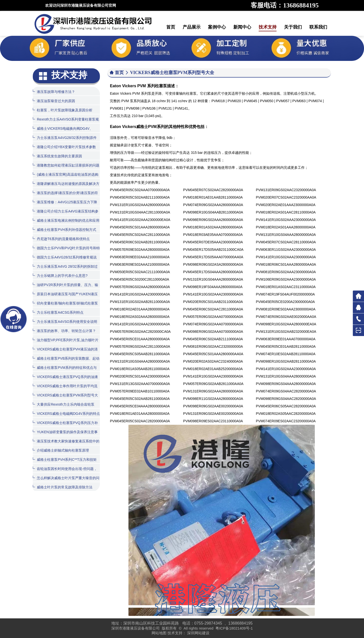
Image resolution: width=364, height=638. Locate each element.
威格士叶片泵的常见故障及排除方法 (63, 487)
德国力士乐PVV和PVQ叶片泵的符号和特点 (66, 252)
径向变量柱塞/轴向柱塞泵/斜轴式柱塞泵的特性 (65, 307)
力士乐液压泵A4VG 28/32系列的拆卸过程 (65, 270)
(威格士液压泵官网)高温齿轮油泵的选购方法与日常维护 (65, 178)
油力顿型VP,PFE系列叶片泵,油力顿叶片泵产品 (66, 344)
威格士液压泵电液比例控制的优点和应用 (66, 220)
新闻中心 (242, 27)
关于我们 (293, 27)
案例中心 (217, 27)
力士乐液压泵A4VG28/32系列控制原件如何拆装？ (65, 141)
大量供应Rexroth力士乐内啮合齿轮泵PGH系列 (63, 408)
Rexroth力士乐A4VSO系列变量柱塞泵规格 (66, 123)
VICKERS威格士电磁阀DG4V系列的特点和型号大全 (66, 417)
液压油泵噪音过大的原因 (54, 101)
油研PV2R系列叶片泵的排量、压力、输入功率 (65, 288)
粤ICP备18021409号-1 (234, 628)
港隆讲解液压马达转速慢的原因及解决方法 (66, 187)
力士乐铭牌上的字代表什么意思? (60, 276)
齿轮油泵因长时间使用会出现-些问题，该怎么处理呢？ (65, 472)
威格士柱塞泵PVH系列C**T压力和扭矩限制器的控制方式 (65, 463)
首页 (171, 27)
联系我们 (318, 27)
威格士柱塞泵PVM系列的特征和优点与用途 (65, 371)
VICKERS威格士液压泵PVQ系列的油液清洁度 (65, 380)
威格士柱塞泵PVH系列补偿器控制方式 (64, 230)
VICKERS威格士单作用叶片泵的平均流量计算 (65, 390)
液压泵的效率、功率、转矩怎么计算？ (64, 331)
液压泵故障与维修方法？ (54, 92)
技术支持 (268, 27)
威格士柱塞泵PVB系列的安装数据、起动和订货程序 (66, 362)
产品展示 (192, 27)
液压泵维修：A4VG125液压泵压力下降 (65, 202)
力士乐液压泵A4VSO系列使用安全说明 (65, 321)
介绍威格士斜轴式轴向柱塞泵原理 (61, 450)
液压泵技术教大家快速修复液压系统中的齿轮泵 (66, 445)
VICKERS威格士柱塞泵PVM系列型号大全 (65, 399)
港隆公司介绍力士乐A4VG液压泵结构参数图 (65, 215)
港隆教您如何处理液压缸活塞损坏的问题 (66, 165)
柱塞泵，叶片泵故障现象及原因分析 (63, 110)
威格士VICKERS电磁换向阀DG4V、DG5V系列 (63, 132)
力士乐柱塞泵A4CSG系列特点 (58, 312)
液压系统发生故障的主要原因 (57, 156)
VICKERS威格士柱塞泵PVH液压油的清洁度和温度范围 (65, 353)
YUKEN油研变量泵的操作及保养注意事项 (65, 436)
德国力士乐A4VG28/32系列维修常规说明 (65, 261)
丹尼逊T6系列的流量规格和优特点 (61, 239)
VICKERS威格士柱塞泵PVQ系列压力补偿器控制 (65, 426)
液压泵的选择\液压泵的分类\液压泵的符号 (65, 196)
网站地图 (159, 633)
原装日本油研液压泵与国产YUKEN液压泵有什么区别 (65, 298)
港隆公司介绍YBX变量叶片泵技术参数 (64, 147)
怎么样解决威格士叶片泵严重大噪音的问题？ (66, 482)
